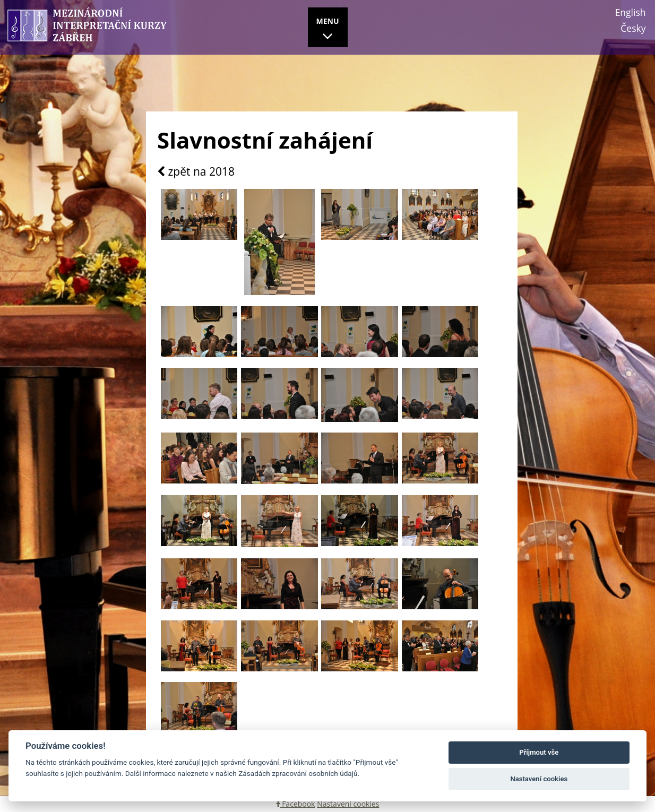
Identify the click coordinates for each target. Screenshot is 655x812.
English (631, 12)
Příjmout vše (539, 752)
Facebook (296, 804)
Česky (633, 28)
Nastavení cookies (348, 804)
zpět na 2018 (196, 172)
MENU (328, 30)
